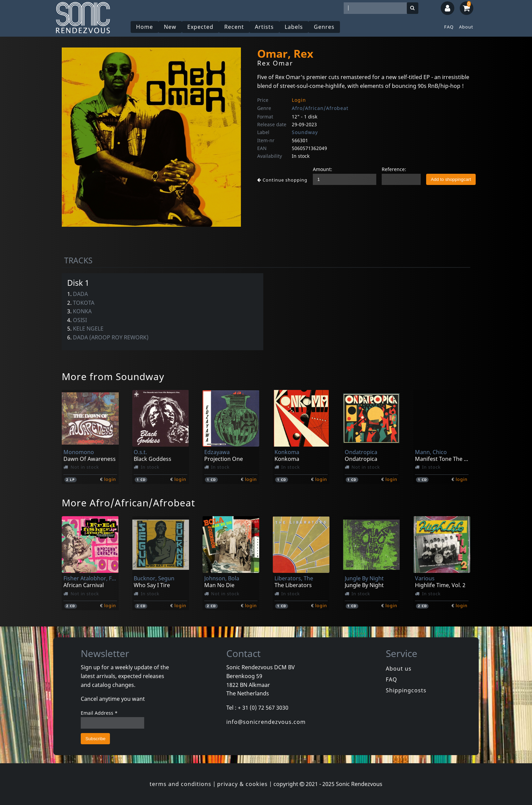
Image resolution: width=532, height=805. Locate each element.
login (110, 479)
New (170, 27)
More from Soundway (113, 376)
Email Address (99, 713)
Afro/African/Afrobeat (320, 108)
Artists (264, 27)
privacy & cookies (242, 784)
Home (145, 27)
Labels (294, 27)
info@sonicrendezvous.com (266, 722)
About (466, 27)
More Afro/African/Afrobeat (128, 503)
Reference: (394, 169)
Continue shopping (282, 180)
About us (399, 669)
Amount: (322, 169)
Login (299, 100)
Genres (324, 27)
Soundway (305, 132)
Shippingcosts (406, 690)
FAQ (449, 27)
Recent (234, 27)
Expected (200, 27)
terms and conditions (180, 784)
